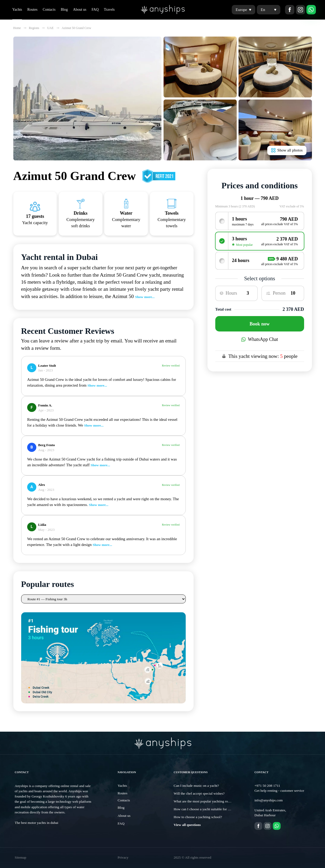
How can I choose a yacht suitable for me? (204, 809)
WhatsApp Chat (260, 339)
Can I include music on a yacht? (196, 786)
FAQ (95, 10)
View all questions (187, 825)
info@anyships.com (269, 800)
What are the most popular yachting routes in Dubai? (211, 801)
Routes (32, 10)
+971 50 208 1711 (267, 786)
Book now (260, 324)
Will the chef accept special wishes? (199, 793)
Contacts (49, 10)
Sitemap (20, 857)
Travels (109, 10)
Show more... (145, 297)
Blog (64, 10)
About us (80, 10)
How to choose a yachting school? (198, 817)
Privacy (123, 857)
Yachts (17, 10)
